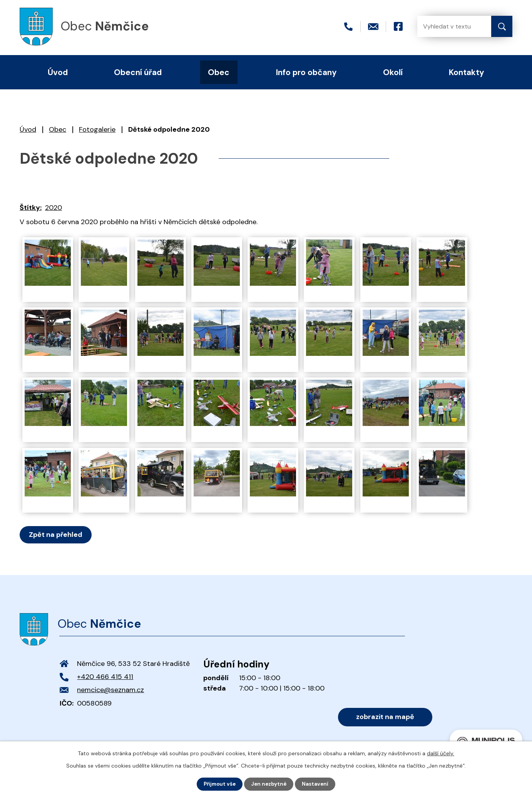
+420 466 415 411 (105, 677)
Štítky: (31, 208)
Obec (58, 129)
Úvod (28, 129)
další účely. (441, 753)
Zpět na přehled (57, 535)
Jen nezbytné (270, 784)
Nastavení (317, 784)
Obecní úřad (138, 72)
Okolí (393, 72)
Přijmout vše (218, 784)
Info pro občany (306, 72)
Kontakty (467, 72)
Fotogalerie (97, 129)
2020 (54, 208)
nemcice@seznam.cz (110, 690)
